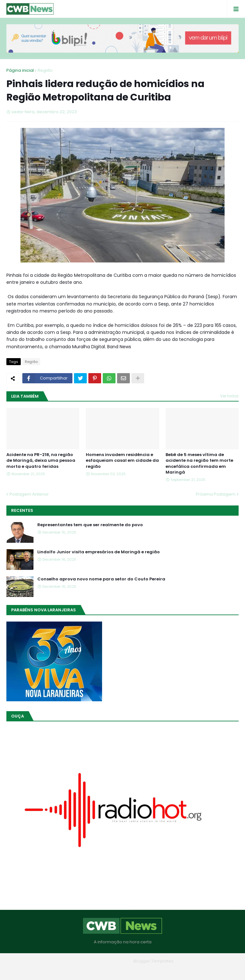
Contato (135, 970)
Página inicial (20, 70)
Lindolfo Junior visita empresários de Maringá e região (99, 552)
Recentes (22, 510)
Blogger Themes (114, 961)
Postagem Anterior (29, 494)
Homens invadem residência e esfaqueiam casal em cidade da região (122, 461)
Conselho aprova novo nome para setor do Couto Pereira (101, 579)
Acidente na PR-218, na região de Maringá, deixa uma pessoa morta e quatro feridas (41, 461)
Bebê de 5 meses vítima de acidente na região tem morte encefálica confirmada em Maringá (199, 464)
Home (77, 970)
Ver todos (229, 396)
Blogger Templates (154, 961)
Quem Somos (105, 970)
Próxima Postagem (216, 494)
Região (45, 70)
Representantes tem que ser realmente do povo (90, 525)
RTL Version (163, 970)
